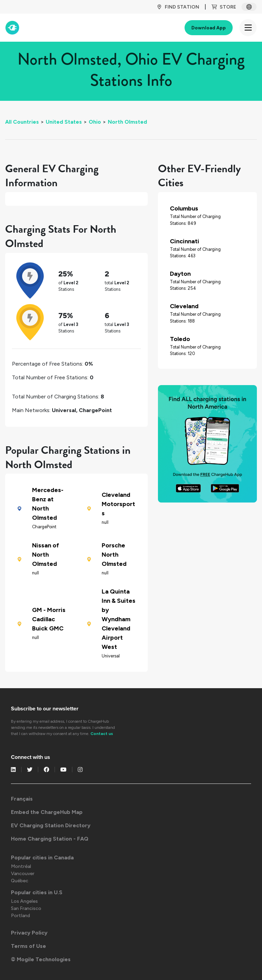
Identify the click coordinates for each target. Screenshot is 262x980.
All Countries (22, 122)
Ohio (95, 122)
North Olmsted (127, 122)
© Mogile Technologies (41, 959)
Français (22, 799)
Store (224, 7)
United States (64, 122)
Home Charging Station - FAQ (50, 839)
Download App (209, 28)
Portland (20, 916)
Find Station (178, 7)
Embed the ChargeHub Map (47, 812)
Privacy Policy (29, 933)
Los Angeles (24, 901)
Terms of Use (28, 946)
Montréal (21, 866)
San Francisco (26, 908)
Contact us (102, 734)
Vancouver (23, 874)
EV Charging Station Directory (51, 825)
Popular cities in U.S (37, 892)
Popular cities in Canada (42, 857)
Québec (20, 881)
